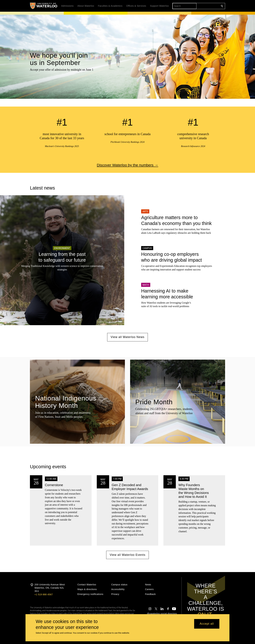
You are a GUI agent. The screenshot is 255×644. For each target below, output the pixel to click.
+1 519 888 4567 (44, 594)
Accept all (207, 624)
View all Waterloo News (127, 337)
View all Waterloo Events (127, 555)
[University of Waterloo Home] (44, 6)
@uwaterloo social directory (162, 614)
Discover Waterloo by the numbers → (127, 165)
